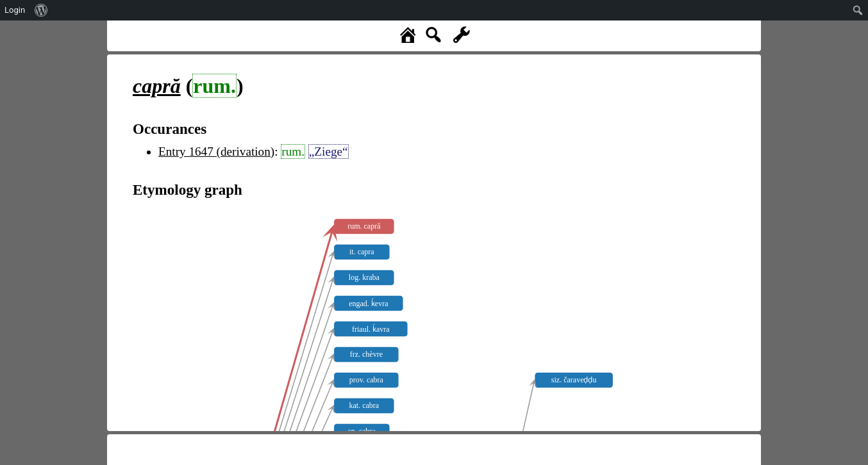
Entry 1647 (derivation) (216, 151)
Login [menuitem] (15, 10)
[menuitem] (41, 10)
